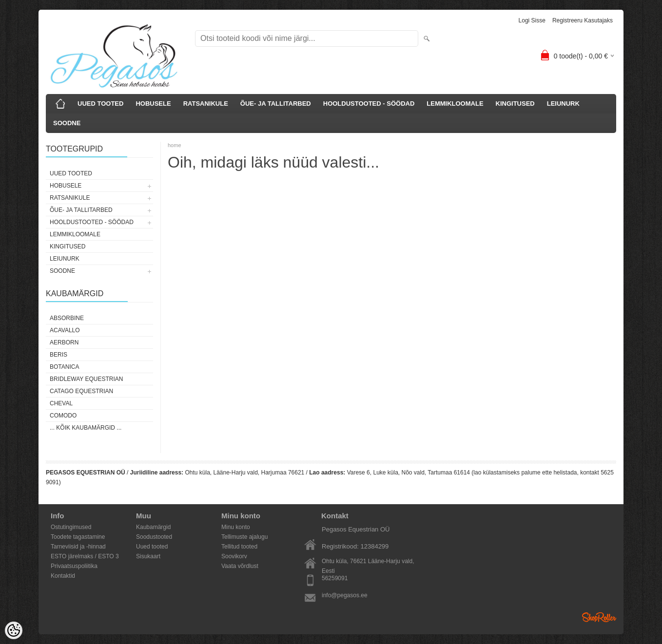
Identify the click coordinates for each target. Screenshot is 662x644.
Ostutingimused (71, 527)
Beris (58, 355)
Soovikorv (234, 556)
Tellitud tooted (239, 547)
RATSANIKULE (206, 104)
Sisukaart (148, 556)
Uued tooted (152, 547)
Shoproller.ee (599, 617)
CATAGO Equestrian (81, 391)
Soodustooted (154, 537)
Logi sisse (532, 20)
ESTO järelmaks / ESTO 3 (85, 556)
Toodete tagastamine (78, 537)
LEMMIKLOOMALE (455, 104)
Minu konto (236, 527)
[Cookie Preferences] (14, 630)
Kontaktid (63, 576)
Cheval (61, 403)
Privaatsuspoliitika (74, 566)
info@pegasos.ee (345, 595)
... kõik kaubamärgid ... (86, 428)
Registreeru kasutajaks (583, 20)
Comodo (63, 416)
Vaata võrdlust (240, 566)
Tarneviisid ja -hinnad (78, 547)
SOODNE (67, 123)
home (175, 145)
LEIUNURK (563, 104)
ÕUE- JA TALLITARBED (276, 104)
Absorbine (67, 318)
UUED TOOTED (100, 104)
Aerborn (64, 342)
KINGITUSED (515, 104)
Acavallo (65, 330)
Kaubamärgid (153, 527)
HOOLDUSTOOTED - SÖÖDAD (369, 104)
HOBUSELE (153, 104)
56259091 (335, 578)
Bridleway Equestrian (86, 379)
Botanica (64, 367)
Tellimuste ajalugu (244, 537)
